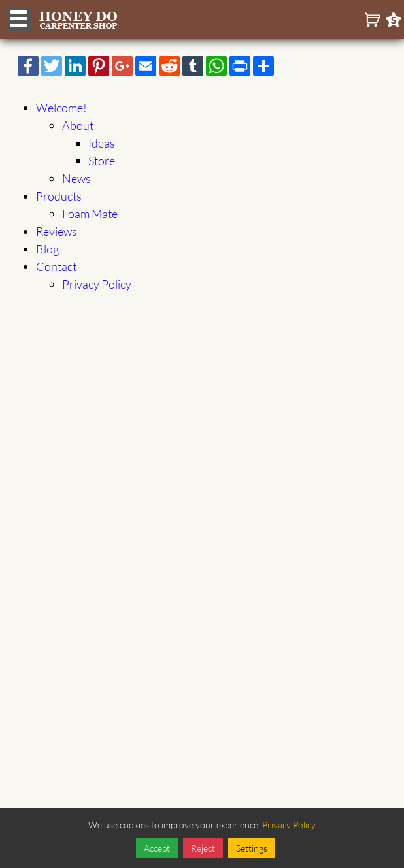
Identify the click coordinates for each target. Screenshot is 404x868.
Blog (47, 249)
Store (102, 161)
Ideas (102, 143)
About (78, 125)
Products (59, 196)
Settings (252, 848)
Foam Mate (90, 214)
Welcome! (61, 108)
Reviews (57, 231)
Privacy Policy (97, 284)
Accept (157, 848)
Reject (203, 848)
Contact (56, 266)
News (76, 178)
